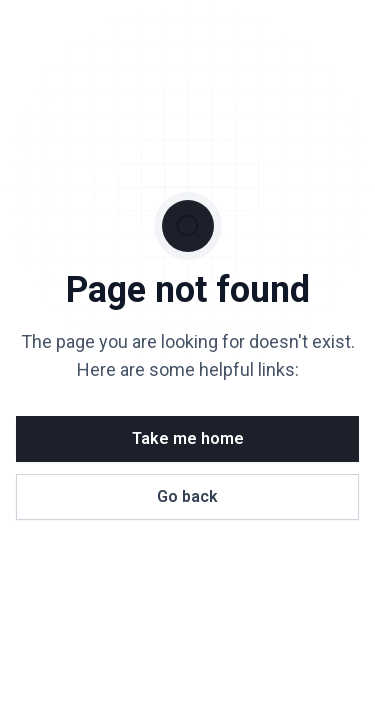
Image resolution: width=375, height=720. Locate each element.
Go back (187, 496)
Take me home (188, 438)
